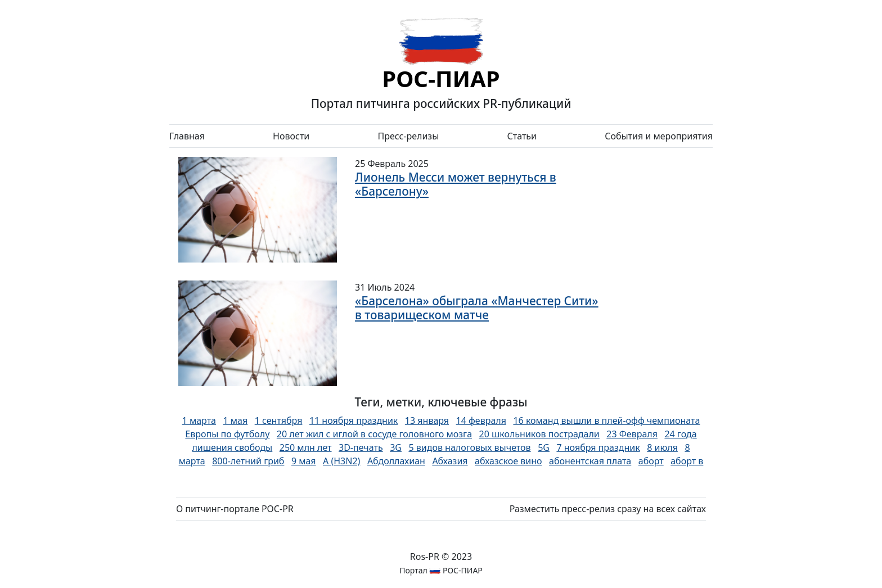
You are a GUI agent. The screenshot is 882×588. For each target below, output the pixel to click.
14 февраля (481, 420)
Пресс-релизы (408, 136)
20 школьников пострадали (539, 434)
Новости (291, 136)
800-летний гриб (248, 461)
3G (396, 447)
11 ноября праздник (354, 420)
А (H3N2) (341, 461)
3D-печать (361, 447)
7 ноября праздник (598, 447)
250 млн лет (306, 447)
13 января (427, 420)
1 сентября (279, 420)
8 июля (662, 447)
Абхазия (450, 461)
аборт (651, 461)
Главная (187, 136)
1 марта (199, 420)
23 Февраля (632, 434)
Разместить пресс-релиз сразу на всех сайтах (608, 509)
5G (544, 447)
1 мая (235, 420)
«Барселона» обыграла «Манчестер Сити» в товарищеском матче (477, 308)
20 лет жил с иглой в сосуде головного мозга (374, 434)
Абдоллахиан (396, 461)
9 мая (304, 461)
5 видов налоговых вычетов (469, 447)
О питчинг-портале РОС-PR (235, 509)
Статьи (522, 136)
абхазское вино (508, 461)
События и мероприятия (659, 136)
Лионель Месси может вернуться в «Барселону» (456, 184)
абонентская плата (590, 461)
